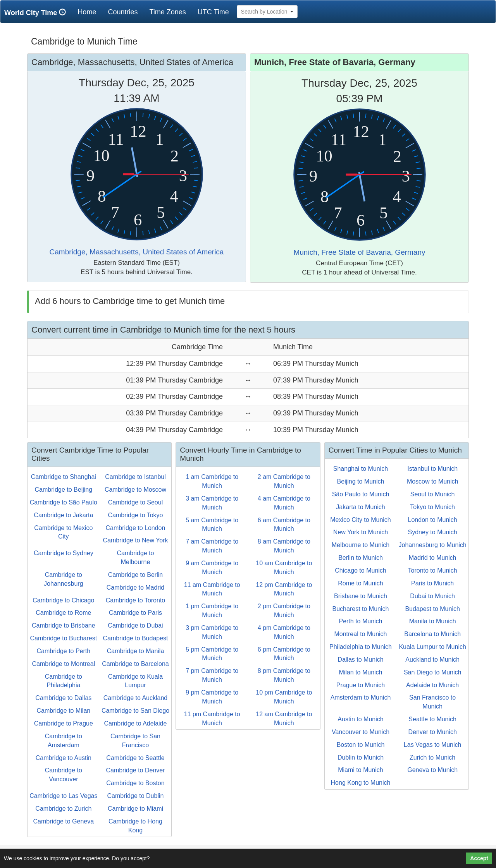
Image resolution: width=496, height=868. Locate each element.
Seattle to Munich (432, 719)
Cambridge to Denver (135, 770)
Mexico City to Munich (361, 520)
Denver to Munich (432, 732)
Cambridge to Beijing (64, 490)
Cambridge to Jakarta (63, 515)
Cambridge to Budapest (135, 638)
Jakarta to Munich (360, 507)
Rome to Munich (361, 583)
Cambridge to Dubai (135, 625)
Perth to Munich (360, 621)
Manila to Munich (433, 621)
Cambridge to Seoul (135, 502)
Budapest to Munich (432, 609)
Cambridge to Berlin (135, 575)
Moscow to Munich (433, 481)
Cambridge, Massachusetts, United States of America (137, 252)
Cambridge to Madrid (135, 588)
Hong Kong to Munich (361, 783)
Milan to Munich (360, 672)
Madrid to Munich (433, 558)
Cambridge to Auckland (135, 698)
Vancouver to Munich (361, 732)
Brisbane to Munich (361, 596)
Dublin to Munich (361, 757)
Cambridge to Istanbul (135, 477)
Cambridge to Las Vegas (63, 796)
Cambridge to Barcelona (135, 664)
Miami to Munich (360, 770)
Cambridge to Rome (63, 613)
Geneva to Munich (432, 770)
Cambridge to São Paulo (64, 502)
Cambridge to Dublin (136, 796)
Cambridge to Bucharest (64, 638)
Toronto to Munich (433, 570)
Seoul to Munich (433, 494)
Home (90, 12)
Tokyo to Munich (432, 507)
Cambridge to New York (135, 540)
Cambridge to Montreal (63, 664)
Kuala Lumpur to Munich (432, 647)
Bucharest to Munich (361, 609)
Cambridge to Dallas (63, 698)
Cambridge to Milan (63, 711)
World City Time (37, 13)
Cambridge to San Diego (135, 711)
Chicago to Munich (361, 570)
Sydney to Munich (433, 532)
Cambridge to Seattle (135, 758)
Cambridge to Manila (136, 651)
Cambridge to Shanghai (64, 477)
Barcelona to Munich (432, 634)
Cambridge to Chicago (63, 600)
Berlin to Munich (361, 558)
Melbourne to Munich (361, 545)
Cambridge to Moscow (135, 490)
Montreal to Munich (360, 634)
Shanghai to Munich (361, 469)
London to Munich (433, 520)
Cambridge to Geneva (64, 821)
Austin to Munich (360, 719)
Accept (479, 858)
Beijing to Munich (361, 481)
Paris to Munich (432, 583)
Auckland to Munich (432, 660)
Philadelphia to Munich (361, 647)
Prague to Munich (361, 685)
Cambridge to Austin (64, 758)
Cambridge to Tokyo (135, 515)
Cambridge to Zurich (63, 809)
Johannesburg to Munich (433, 545)
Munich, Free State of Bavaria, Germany (359, 252)
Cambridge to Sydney (64, 553)
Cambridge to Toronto (136, 600)
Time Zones (167, 12)
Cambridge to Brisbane (64, 625)
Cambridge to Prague (64, 723)
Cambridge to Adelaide (136, 723)
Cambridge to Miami (135, 809)
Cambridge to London (136, 528)
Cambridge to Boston (135, 783)
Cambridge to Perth (63, 651)
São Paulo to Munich (361, 494)
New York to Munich (361, 532)
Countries (123, 12)
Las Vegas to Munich (433, 745)
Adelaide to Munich (432, 685)
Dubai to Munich (432, 596)
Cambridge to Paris (135, 613)
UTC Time (213, 12)
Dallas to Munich (360, 660)
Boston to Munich (361, 745)
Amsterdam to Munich (361, 697)
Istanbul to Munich (432, 469)
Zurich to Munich (432, 757)
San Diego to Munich (433, 672)
